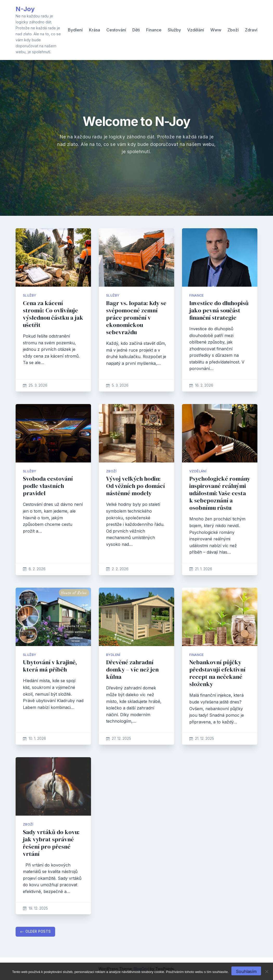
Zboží (233, 30)
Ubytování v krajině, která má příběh (50, 666)
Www (216, 30)
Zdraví (251, 30)
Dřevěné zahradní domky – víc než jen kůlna (132, 670)
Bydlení (75, 30)
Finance (154, 30)
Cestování (116, 30)
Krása (95, 30)
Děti (136, 30)
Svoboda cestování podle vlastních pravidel (48, 486)
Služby (174, 30)
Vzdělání (196, 30)
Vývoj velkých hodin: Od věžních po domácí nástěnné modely (135, 486)
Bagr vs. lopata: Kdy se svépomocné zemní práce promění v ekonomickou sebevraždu (136, 318)
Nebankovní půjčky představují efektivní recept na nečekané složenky (217, 673)
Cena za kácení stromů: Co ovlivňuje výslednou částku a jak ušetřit (53, 314)
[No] (266, 971)
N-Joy (25, 9)
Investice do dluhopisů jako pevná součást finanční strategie (219, 310)
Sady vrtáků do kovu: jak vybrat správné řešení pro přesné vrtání (51, 843)
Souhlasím (246, 971)
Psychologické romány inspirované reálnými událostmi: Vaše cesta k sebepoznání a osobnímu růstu (220, 493)
